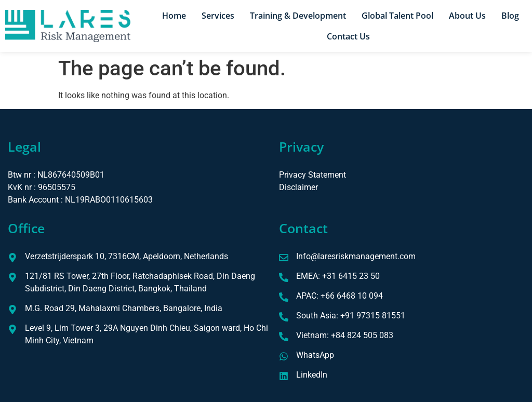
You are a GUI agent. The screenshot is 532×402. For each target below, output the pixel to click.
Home (174, 16)
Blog (510, 16)
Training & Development (298, 16)
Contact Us (348, 36)
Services (218, 16)
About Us (467, 16)
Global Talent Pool (397, 16)
